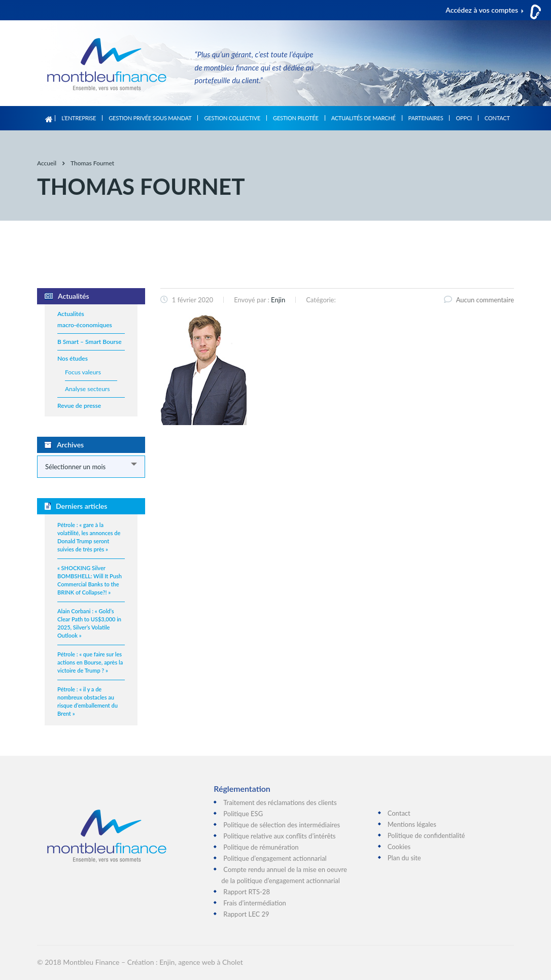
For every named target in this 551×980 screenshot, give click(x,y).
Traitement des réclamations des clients (280, 802)
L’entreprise (79, 118)
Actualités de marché (364, 118)
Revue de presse (79, 406)
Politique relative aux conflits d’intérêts (279, 836)
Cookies (399, 847)
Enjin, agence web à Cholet (201, 962)
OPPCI (463, 118)
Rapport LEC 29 (246, 914)
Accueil (49, 118)
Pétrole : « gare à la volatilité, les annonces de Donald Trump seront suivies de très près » (89, 537)
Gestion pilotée (296, 118)
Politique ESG (243, 814)
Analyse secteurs (87, 389)
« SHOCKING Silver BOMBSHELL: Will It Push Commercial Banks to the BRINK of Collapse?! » (90, 580)
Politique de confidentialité (426, 835)
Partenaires (426, 118)
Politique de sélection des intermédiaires (282, 825)
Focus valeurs (83, 372)
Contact (497, 118)
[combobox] (91, 467)
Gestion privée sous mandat (150, 118)
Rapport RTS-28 (247, 892)
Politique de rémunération (261, 847)
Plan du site (404, 858)
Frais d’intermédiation (255, 903)
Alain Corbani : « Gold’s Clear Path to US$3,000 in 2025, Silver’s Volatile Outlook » (89, 623)
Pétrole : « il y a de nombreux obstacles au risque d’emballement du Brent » (88, 701)
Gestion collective (232, 118)
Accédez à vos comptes (482, 10)
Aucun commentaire (479, 300)
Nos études (73, 358)
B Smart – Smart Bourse (90, 342)
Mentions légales (412, 824)
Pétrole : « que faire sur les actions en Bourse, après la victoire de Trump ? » (90, 662)
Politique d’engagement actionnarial (275, 858)
